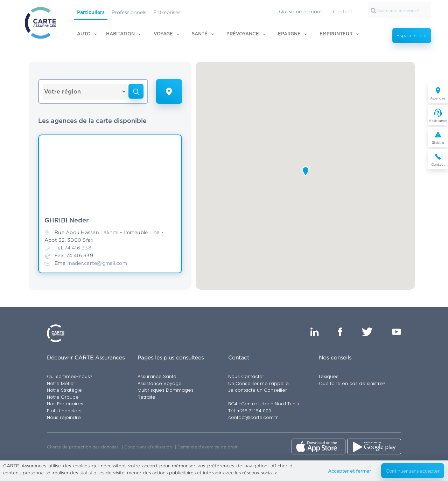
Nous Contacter (246, 376)
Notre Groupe (63, 397)
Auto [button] (84, 34)
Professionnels (129, 12)
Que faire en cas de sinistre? (352, 383)
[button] (306, 171)
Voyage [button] (163, 34)
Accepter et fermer (349, 471)
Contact (343, 11)
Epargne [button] (289, 34)
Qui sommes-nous (301, 11)
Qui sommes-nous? (70, 376)
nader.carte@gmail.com (98, 263)
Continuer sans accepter (413, 471)
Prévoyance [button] (243, 34)
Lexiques (329, 376)
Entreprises (167, 12)
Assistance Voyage (160, 383)
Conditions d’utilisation (148, 447)
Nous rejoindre (64, 417)
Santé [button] (200, 34)
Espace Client (412, 35)
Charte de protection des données (83, 447)
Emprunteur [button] (336, 34)
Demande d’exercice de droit (208, 447)
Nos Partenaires (65, 404)
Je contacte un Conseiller (258, 390)
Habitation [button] (120, 34)
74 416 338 (78, 248)
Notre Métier (61, 383)
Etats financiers (64, 411)
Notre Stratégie (64, 390)
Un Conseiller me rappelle (258, 383)
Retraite (146, 397)
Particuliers (91, 13)
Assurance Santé (157, 376)
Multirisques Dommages (166, 390)
